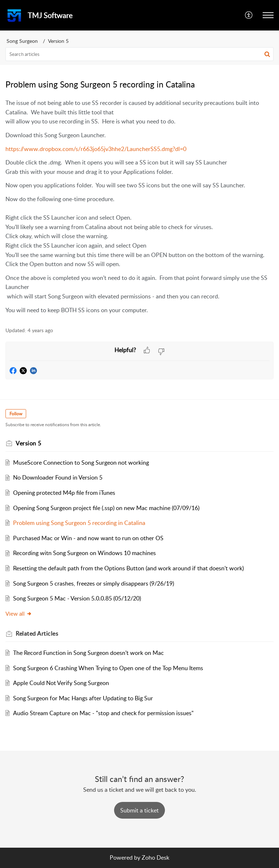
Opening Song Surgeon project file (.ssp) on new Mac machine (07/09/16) (106, 508)
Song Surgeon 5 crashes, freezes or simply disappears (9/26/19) (94, 583)
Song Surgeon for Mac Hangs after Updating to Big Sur (83, 698)
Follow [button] (16, 414)
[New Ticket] (139, 810)
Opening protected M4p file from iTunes (64, 493)
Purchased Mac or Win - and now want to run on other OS (88, 538)
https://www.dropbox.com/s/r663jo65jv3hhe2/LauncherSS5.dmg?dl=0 (96, 149)
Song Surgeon (22, 41)
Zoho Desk (155, 857)
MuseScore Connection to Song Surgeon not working (81, 462)
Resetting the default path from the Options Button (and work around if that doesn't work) (128, 568)
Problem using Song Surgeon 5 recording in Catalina (79, 523)
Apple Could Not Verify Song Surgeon (61, 683)
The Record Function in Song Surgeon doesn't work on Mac (88, 653)
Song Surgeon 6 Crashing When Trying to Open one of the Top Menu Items (108, 668)
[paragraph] (139, 207)
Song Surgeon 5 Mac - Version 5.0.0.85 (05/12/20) (77, 598)
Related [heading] (37, 633)
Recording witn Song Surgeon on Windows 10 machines (84, 553)
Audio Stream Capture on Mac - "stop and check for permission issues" (103, 713)
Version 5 (58, 41)
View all (19, 614)
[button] (249, 15)
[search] (139, 54)
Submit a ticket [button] (139, 810)
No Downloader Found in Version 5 (58, 477)
